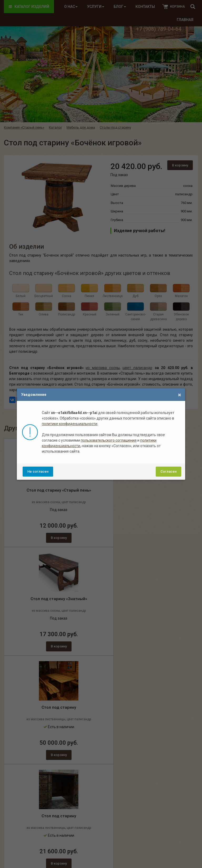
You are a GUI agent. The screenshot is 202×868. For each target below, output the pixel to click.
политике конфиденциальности (70, 424)
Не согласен (38, 471)
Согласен (168, 471)
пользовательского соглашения (109, 440)
